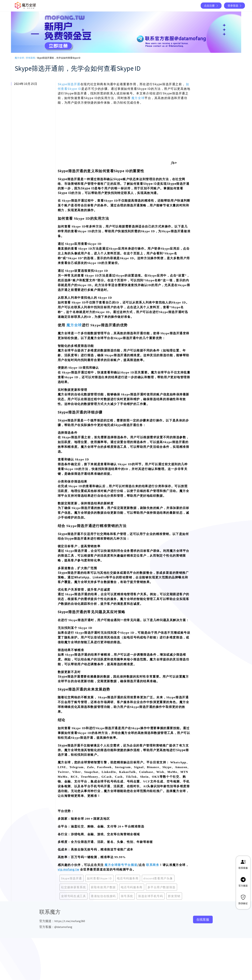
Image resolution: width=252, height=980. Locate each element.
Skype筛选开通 (69, 84)
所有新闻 (30, 58)
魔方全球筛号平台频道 (121, 865)
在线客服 (203, 920)
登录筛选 (235, 6)
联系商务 (153, 865)
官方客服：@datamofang (56, 927)
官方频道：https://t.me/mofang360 (62, 921)
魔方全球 (19, 58)
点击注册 (211, 6)
